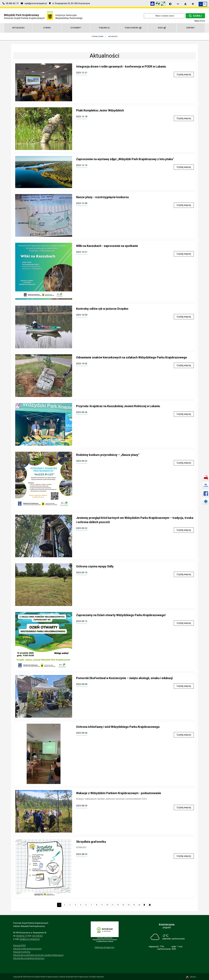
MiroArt (191, 977)
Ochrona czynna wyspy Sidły (95, 566)
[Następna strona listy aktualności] (144, 905)
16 (139, 905)
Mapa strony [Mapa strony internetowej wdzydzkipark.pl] (200, 21)
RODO (162, 28)
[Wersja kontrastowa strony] (170, 4)
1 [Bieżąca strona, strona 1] (59, 905)
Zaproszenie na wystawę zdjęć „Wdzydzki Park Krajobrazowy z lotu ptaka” (125, 159)
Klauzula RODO (20, 945)
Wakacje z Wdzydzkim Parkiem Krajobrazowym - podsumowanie (119, 793)
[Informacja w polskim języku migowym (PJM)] (164, 4)
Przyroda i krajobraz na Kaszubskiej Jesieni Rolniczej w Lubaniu (118, 406)
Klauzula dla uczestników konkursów (29, 958)
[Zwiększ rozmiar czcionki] (193, 4)
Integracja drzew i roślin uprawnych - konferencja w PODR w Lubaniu (121, 67)
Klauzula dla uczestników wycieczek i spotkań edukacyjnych (38, 955)
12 (118, 905)
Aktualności (18, 28)
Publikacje (104, 28)
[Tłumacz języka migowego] (158, 4)
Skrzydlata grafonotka (91, 842)
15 (134, 905)
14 (128, 905)
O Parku (47, 28)
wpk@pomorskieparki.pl (30, 939)
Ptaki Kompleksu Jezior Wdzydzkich (100, 110)
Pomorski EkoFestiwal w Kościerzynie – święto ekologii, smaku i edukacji (124, 678)
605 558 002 (37, 936)
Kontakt (191, 28)
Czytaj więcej (184, 74)
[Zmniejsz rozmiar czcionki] (178, 4)
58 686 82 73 (22, 936)
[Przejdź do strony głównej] (43, 16)
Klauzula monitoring (22, 952)
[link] (203, 4)
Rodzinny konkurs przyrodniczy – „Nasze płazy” (108, 455)
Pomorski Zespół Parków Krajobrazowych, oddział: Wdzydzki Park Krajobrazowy (58, 977)
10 (107, 905)
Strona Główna (97, 36)
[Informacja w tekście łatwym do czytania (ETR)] (153, 4)
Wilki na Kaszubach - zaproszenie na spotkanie (107, 246)
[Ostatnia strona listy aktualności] (150, 905)
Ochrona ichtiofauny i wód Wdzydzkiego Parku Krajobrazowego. (118, 727)
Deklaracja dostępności (104, 947)
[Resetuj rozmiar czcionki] (185, 4)
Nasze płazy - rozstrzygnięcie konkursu (102, 197)
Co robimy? (76, 28)
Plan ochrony (133, 28)
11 (112, 905)
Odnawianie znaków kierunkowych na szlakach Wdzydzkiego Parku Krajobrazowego (132, 357)
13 (123, 905)
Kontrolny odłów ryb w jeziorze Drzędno (102, 309)
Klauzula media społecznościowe (27, 949)
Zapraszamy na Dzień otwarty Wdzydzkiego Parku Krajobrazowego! (121, 615)
